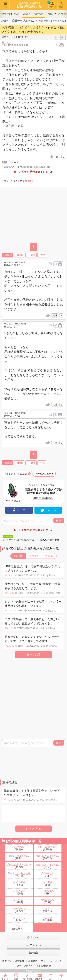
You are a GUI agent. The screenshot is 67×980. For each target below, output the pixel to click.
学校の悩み (48, 901)
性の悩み (48, 884)
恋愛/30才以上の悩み (34, 14)
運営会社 (20, 961)
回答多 (49, 556)
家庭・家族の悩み (48, 848)
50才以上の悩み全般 (19, 875)
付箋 (43, 255)
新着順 (20, 255)
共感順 (32, 255)
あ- (56, 37)
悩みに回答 (28, 979)
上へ (51, 979)
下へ (62, 979)
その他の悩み (19, 910)
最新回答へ (40, 979)
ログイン (7, 961)
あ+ (63, 37)
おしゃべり (19, 919)
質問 (47, 910)
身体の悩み (48, 875)
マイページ (52, 4)
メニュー (6, 5)
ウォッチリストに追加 (15, 181)
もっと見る (34, 654)
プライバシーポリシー (53, 961)
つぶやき (48, 919)
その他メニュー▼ (44, 474)
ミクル (19, 928)
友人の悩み (19, 901)
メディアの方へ (25, 966)
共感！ (59, 157)
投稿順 (8, 255)
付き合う (14, 162)
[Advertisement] (33, 699)
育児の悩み (19, 884)
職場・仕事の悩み (11, 14)
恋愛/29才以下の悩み (19, 866)
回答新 (34, 556)
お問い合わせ (44, 966)
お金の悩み (19, 892)
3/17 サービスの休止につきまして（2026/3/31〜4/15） (33, 540)
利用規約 (33, 961)
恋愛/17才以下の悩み (48, 866)
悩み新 (18, 556)
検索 (61, 5)
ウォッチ (5, 979)
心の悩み (19, 848)
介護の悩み (48, 892)
